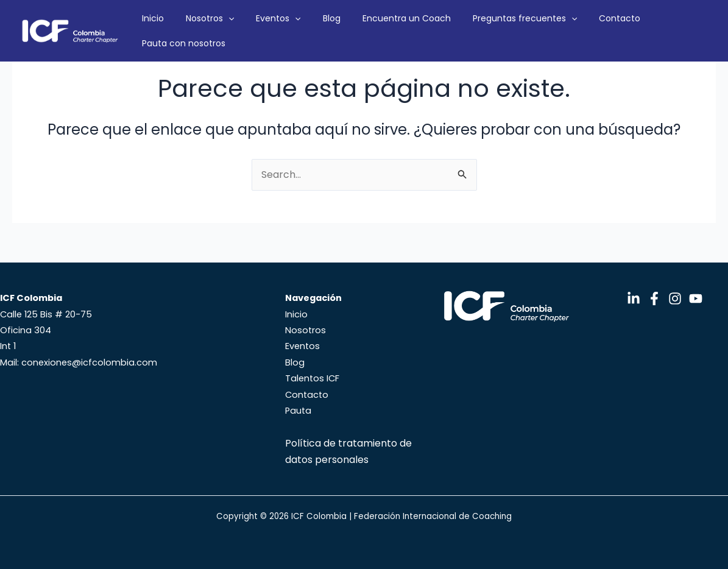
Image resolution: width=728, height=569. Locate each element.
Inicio (194, 28)
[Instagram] (675, 299)
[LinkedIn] (634, 299)
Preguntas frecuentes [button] (505, 28)
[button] (258, 28)
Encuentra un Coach (399, 28)
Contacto (588, 28)
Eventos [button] (295, 28)
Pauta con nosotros (660, 28)
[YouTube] (696, 299)
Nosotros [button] (239, 28)
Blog (337, 28)
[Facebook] (654, 299)
